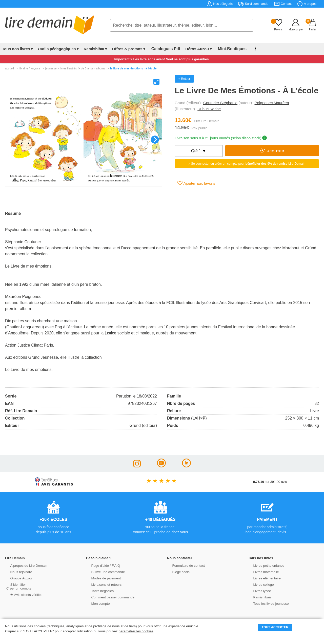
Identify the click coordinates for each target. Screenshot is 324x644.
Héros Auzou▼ (196, 49)
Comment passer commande (108, 597)
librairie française (29, 68)
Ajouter (272, 151)
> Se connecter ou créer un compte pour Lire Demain (247, 164)
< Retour (184, 79)
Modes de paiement (102, 578)
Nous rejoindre (17, 572)
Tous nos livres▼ (18, 49)
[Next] (155, 140)
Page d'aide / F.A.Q (101, 565)
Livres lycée (258, 591)
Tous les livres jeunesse (266, 603)
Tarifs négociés (98, 591)
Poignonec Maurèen (272, 103)
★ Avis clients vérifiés (22, 594)
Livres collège (259, 584)
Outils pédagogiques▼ (59, 49)
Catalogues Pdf (164, 49)
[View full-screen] (156, 82)
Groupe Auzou (17, 578)
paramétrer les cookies (136, 631)
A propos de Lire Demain (24, 565)
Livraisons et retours (102, 584)
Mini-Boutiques (228, 49)
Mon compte (96, 603)
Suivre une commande (104, 572)
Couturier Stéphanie (220, 103)
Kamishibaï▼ (96, 49)
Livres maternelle (262, 572)
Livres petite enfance (264, 565)
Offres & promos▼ (129, 49)
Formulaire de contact (184, 565)
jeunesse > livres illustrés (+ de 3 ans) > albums (75, 68)
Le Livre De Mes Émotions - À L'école (133, 68)
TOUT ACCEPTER (275, 627)
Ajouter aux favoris (196, 183)
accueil (9, 68)
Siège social (177, 572)
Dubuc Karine (209, 109)
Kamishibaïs (258, 597)
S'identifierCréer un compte (18, 586)
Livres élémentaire (263, 578)
